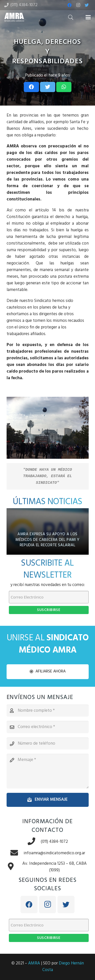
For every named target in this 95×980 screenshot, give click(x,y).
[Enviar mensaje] (48, 800)
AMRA (34, 963)
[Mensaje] (48, 771)
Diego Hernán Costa (63, 967)
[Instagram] (78, 5)
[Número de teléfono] (48, 744)
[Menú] (88, 17)
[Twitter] (87, 5)
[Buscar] (71, 17)
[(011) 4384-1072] (34, 842)
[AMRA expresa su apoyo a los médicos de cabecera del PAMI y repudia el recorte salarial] (48, 531)
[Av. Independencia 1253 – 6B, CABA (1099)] (13, 867)
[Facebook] (69, 5)
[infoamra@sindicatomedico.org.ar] (17, 853)
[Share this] (31, 87)
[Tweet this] (48, 87)
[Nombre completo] (48, 711)
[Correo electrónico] (48, 727)
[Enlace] (14, 17)
